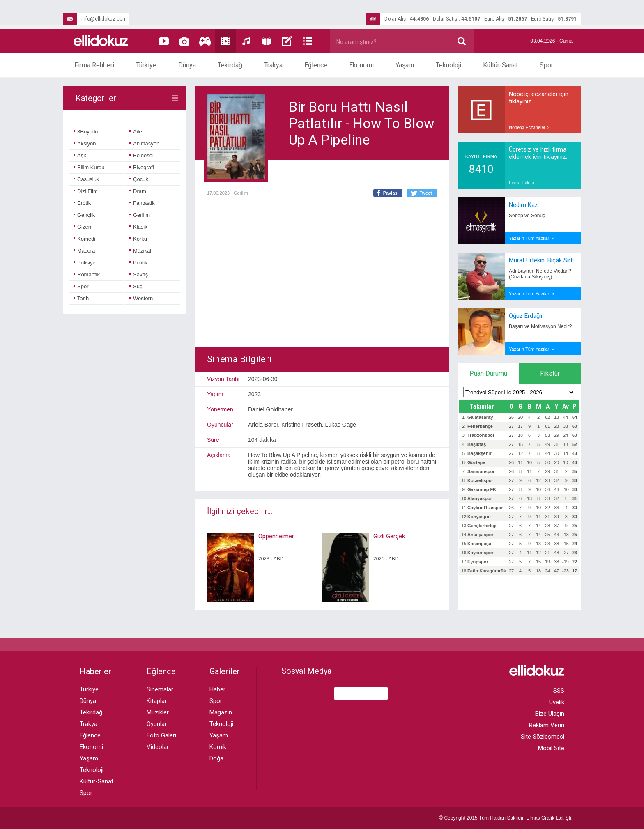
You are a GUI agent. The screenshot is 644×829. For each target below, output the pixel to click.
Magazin (221, 712)
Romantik (87, 274)
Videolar (158, 747)
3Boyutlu (86, 132)
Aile (136, 132)
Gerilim (140, 215)
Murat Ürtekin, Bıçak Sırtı (541, 260)
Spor (546, 65)
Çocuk (139, 179)
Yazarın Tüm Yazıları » (531, 238)
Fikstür (550, 373)
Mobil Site (551, 748)
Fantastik (142, 203)
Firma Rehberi (94, 65)
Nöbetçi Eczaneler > (529, 127)
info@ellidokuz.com (95, 19)
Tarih (81, 298)
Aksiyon (85, 144)
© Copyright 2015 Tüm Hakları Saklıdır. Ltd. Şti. (506, 818)
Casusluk (86, 179)
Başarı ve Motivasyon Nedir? (540, 326)
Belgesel (141, 155)
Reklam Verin (547, 725)
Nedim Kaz (523, 205)
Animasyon (144, 144)
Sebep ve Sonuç (527, 216)
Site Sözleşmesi (543, 737)
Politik (138, 263)
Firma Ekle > (522, 183)
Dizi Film (86, 191)
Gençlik (84, 215)
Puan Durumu (488, 373)
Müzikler (158, 712)
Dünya (187, 65)
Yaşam (405, 65)
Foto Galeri (161, 735)
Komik (218, 747)
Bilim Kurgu (89, 167)
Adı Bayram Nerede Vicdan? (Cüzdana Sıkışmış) (540, 274)
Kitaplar (157, 701)
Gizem (83, 227)
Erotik (82, 203)
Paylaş (390, 193)
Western (141, 298)
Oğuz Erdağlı (526, 316)
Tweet (426, 193)
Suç (136, 286)
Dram (138, 191)
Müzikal (140, 251)
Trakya (273, 65)
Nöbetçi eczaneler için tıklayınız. (539, 98)
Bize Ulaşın (550, 714)
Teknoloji (448, 65)
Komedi (84, 239)
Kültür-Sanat (500, 65)
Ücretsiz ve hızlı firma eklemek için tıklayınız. (538, 153)
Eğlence (316, 65)
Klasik (138, 227)
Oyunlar (157, 724)
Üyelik (557, 702)
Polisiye (85, 263)
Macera (84, 251)
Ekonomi (361, 65)
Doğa (216, 758)
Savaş (139, 274)
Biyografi (142, 167)
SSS (559, 691)
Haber (217, 689)
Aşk (80, 155)
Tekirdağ (230, 65)
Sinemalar (160, 689)
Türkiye (146, 65)
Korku (138, 239)
